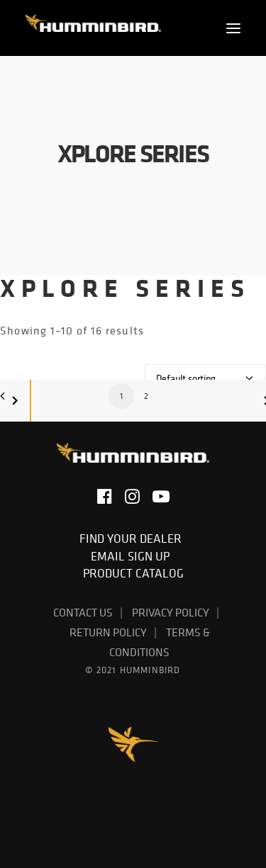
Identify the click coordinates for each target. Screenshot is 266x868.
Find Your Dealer (133, 539)
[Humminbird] (93, 28)
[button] (233, 28)
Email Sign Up (133, 556)
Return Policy (108, 632)
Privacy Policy (171, 612)
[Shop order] (205, 378)
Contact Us (83, 612)
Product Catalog (133, 573)
